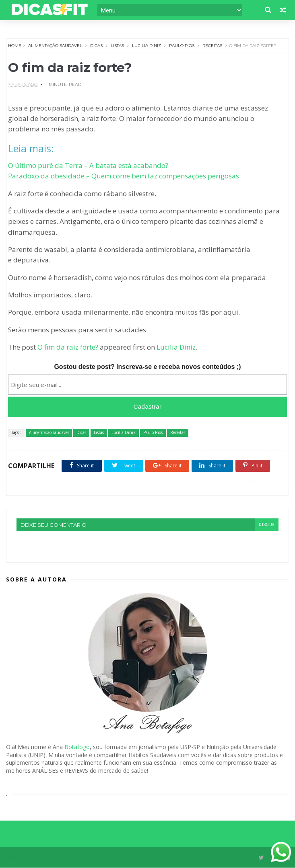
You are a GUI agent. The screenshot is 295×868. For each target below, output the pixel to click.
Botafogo (77, 747)
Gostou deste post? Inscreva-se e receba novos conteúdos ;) (147, 367)
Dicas (97, 46)
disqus (266, 525)
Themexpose (11, 857)
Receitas (213, 46)
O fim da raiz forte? (68, 347)
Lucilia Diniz (147, 46)
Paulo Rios (182, 46)
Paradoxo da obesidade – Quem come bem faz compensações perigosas (124, 176)
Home (15, 46)
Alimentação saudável (56, 46)
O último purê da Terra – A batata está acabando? (89, 166)
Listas (118, 46)
